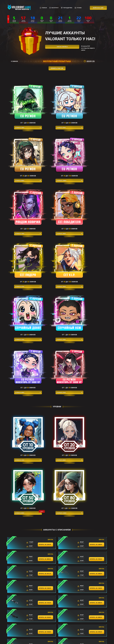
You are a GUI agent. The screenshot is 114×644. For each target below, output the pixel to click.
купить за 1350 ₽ (45, 324)
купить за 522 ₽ (45, 455)
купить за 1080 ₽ (96, 382)
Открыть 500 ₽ (45, 111)
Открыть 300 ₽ (20, 111)
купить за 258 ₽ (45, 571)
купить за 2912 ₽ (45, 294)
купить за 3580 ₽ (45, 440)
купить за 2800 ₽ (96, 324)
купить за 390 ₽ (97, 557)
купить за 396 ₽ (71, 615)
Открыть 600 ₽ (45, 234)
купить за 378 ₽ (45, 557)
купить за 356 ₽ (97, 455)
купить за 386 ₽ (45, 426)
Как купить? (54, 8)
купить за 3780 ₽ (45, 513)
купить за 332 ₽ (45, 528)
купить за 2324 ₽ (45, 382)
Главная (43, 8)
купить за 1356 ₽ (45, 411)
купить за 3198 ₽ (96, 411)
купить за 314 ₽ (97, 542)
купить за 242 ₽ (97, 513)
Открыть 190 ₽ (20, 147)
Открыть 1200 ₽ (94, 234)
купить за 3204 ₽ (45, 265)
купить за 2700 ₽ (96, 353)
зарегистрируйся (60, 48)
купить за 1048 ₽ (45, 353)
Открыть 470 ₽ (69, 147)
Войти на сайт (98, 8)
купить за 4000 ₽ (45, 280)
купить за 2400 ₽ (96, 396)
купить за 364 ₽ (97, 528)
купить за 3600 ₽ (96, 498)
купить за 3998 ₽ (96, 367)
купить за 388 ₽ (45, 498)
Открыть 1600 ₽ (94, 111)
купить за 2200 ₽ (45, 484)
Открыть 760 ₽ (94, 147)
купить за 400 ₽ (45, 600)
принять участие (57, 68)
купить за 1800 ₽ (45, 396)
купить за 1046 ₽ (96, 280)
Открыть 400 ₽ (69, 183)
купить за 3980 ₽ (96, 294)
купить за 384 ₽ (97, 484)
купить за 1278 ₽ (45, 469)
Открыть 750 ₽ (94, 183)
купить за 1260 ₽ (45, 309)
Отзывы (78, 8)
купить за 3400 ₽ (96, 265)
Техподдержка (67, 8)
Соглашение (64, 635)
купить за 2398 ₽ (96, 426)
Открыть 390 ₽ (45, 183)
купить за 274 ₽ (45, 542)
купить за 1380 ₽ (96, 309)
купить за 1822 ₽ (96, 469)
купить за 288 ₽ (97, 571)
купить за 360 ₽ (97, 600)
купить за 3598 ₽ (45, 338)
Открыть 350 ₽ (20, 183)
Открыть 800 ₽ (69, 111)
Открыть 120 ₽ (20, 234)
